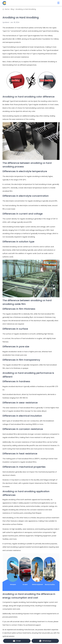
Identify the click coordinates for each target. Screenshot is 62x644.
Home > (8, 9)
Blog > (13, 9)
